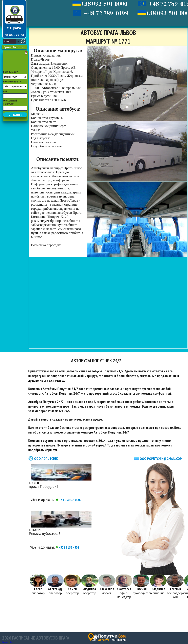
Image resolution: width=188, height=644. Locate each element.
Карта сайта (8, 642)
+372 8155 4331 (67, 547)
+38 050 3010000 (69, 500)
